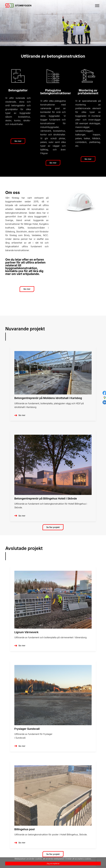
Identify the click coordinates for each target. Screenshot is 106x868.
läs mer (22, 415)
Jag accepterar (53, 863)
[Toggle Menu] (97, 6)
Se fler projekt (53, 527)
